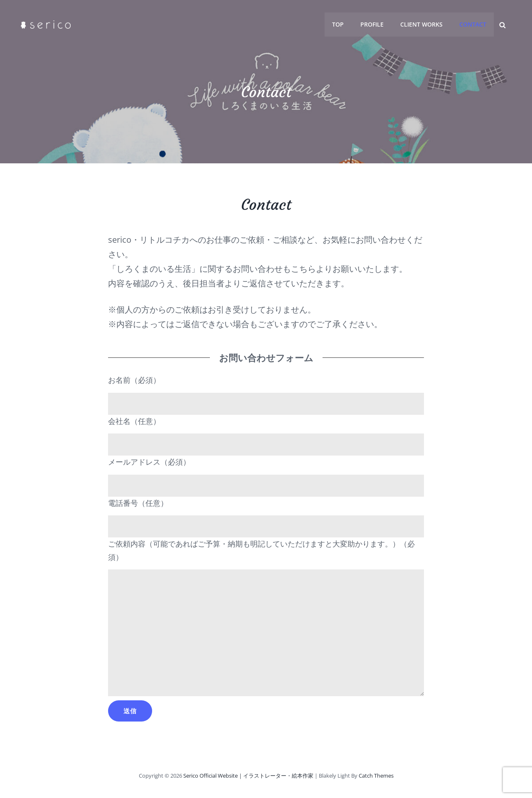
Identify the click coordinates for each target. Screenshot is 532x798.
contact (473, 24)
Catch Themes (376, 776)
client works (422, 24)
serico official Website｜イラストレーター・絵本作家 (248, 776)
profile (372, 24)
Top (338, 24)
